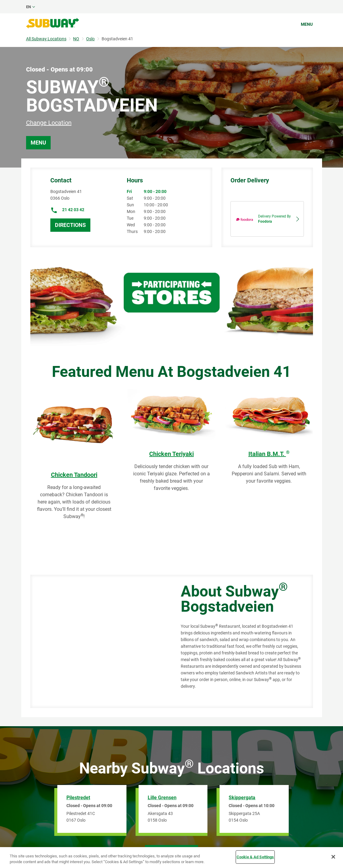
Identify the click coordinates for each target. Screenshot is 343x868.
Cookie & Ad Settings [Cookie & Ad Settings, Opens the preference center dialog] (255, 857)
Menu (307, 24)
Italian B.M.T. (269, 454)
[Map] (99, 641)
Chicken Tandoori (74, 475)
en (29, 7)
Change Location (49, 123)
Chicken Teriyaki (171, 454)
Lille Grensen (162, 798)
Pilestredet (78, 798)
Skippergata (242, 798)
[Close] (333, 857)
